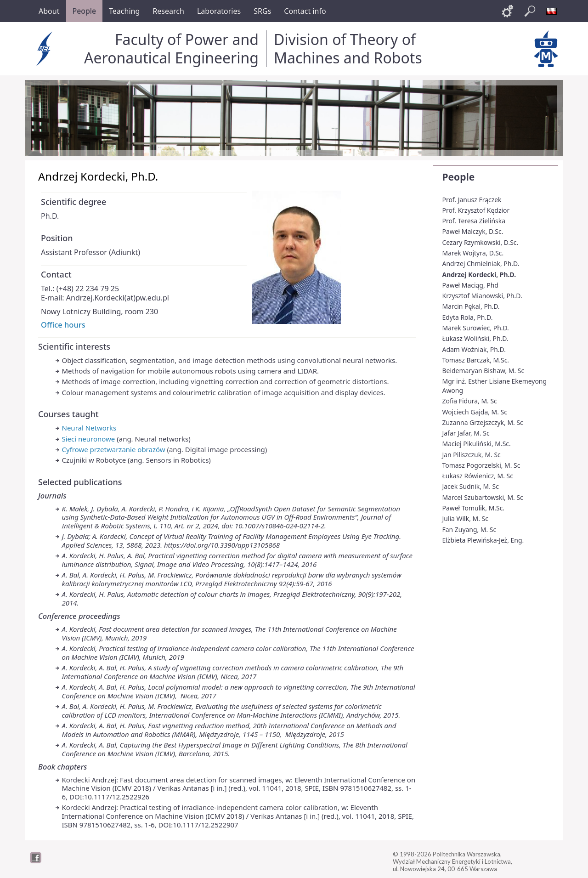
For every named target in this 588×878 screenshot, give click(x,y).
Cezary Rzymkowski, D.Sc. (481, 242)
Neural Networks (89, 428)
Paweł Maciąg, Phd (470, 285)
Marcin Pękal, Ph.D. (471, 306)
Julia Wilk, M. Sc (465, 518)
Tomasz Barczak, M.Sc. (476, 360)
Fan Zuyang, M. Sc (469, 530)
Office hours (63, 325)
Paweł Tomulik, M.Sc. (474, 508)
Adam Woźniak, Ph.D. (474, 349)
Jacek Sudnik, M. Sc (471, 486)
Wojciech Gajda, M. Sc (475, 412)
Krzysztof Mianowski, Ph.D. (482, 296)
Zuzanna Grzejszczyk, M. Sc (483, 422)
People (459, 177)
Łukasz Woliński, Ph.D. (475, 338)
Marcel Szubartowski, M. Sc (483, 497)
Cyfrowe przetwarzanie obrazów (114, 449)
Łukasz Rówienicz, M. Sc (478, 476)
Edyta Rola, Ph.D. (468, 317)
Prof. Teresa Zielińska (474, 221)
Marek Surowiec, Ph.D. (476, 328)
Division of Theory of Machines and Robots (348, 48)
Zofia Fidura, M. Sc (470, 401)
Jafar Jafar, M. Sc (466, 433)
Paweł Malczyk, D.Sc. (473, 231)
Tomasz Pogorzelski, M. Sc (481, 465)
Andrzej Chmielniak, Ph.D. (481, 263)
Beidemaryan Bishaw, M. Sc (483, 371)
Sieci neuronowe (89, 439)
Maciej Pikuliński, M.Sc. (477, 444)
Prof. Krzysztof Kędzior (476, 210)
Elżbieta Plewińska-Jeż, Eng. (483, 540)
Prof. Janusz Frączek (472, 200)
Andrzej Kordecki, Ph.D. (479, 275)
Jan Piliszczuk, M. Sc (472, 455)
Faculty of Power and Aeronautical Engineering (171, 48)
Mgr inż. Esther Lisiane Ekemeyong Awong (495, 386)
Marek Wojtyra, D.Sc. (473, 253)
